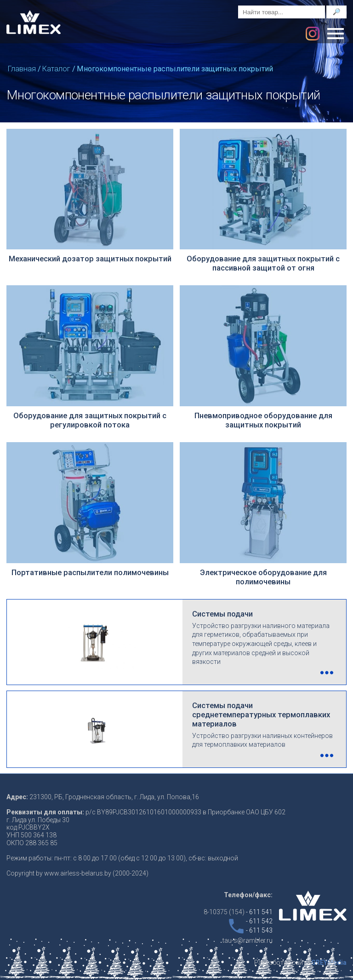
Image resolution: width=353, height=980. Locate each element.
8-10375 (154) (238, 912)
